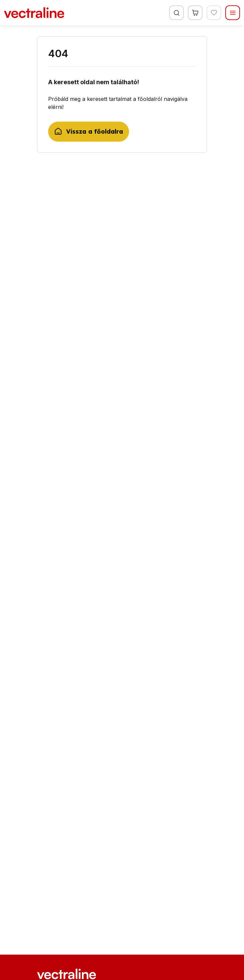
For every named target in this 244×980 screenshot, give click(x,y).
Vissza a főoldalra (89, 132)
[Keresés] (176, 13)
